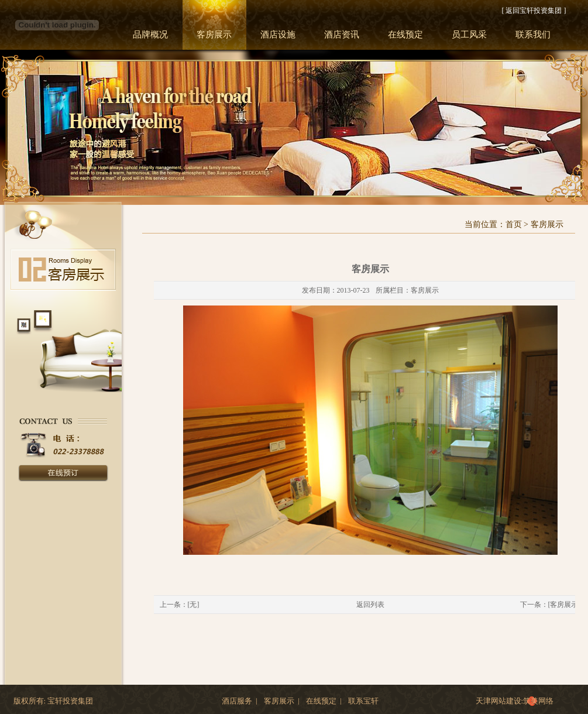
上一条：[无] (180, 605)
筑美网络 (538, 701)
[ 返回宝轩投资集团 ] (534, 11)
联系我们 (533, 35)
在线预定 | (324, 701)
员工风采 (469, 35)
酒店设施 (278, 35)
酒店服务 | (240, 701)
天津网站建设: (500, 701)
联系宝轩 (363, 701)
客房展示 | (282, 701)
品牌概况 (150, 35)
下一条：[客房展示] (551, 605)
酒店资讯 (342, 35)
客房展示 (214, 35)
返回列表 (370, 605)
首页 (514, 224)
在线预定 (405, 35)
